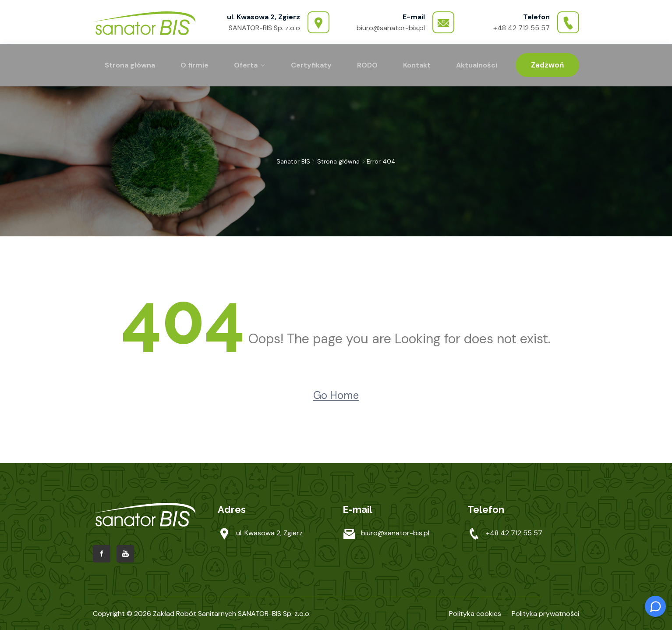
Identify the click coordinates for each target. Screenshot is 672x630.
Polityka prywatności (545, 614)
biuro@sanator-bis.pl (391, 28)
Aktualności (477, 65)
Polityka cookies (475, 614)
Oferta (246, 65)
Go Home (336, 395)
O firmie (195, 65)
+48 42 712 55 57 (522, 28)
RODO (367, 65)
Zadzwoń (547, 65)
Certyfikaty (311, 65)
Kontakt (417, 65)
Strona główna (130, 65)
